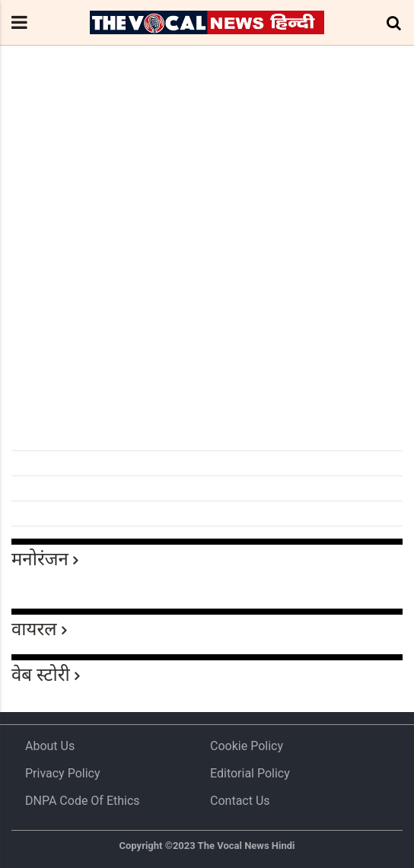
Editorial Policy (250, 773)
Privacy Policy (63, 773)
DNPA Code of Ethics (83, 801)
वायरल (34, 629)
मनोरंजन (40, 559)
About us (50, 746)
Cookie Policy (247, 746)
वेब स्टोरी (41, 675)
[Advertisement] (207, 332)
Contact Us (240, 801)
